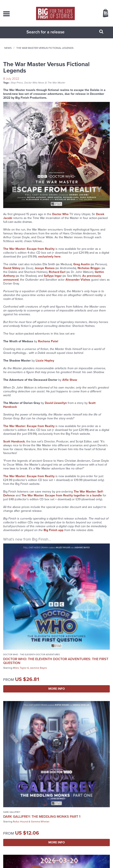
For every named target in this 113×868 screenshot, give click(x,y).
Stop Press (17, 87)
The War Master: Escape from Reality (29, 253)
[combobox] (51, 36)
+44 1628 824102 (63, 802)
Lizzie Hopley (45, 365)
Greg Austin (82, 269)
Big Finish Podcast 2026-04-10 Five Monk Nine (83, 719)
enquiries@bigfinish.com (60, 815)
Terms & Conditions (70, 859)
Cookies (54, 859)
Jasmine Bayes (38, 624)
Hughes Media (62, 864)
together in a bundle (88, 500)
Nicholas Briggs (88, 272)
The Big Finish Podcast (16, 712)
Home (27, 52)
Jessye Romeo (45, 272)
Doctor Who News (34, 87)
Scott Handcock (14, 446)
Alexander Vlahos (78, 284)
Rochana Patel (48, 346)
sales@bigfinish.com (60, 806)
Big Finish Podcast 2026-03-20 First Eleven (28, 719)
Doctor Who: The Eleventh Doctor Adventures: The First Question (28, 615)
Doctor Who (60, 218)
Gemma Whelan (96, 617)
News (39, 52)
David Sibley (12, 272)
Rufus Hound (76, 617)
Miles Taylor (20, 624)
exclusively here (49, 261)
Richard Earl (57, 276)
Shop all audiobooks (57, 760)
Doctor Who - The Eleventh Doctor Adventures (24, 605)
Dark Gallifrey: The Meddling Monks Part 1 (79, 610)
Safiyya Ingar (53, 280)
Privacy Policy (41, 859)
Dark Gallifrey (67, 604)
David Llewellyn (56, 407)
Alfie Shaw (70, 384)
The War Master (56, 87)
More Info (29, 644)
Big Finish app (53, 534)
